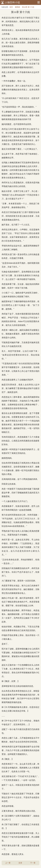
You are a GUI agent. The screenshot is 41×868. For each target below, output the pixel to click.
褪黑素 (17, 7)
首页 (11, 7)
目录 (20, 863)
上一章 (8, 863)
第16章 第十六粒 (28, 7)
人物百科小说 (12, 2)
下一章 (33, 863)
